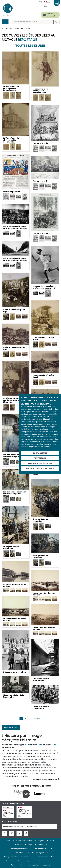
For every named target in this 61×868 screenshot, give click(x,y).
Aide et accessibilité (41, 849)
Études (7, 841)
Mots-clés (15, 28)
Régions (41, 841)
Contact (9, 861)
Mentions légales (38, 853)
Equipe (41, 845)
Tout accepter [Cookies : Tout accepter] (40, 453)
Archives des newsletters (46, 857)
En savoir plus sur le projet (45, 779)
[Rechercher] (33, 22)
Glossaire (19, 845)
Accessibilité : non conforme (40, 865)
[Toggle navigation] (5, 22)
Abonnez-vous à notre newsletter (20, 826)
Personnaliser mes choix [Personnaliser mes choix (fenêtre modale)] (40, 463)
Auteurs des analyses (24, 841)
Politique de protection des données (17, 857)
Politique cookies (17, 865)
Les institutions (20, 853)
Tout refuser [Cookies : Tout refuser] (40, 458)
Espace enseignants (26, 861)
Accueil (5, 28)
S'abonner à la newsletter (52, 15)
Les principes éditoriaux (19, 849)
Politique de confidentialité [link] (40, 468)
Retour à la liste (11, 728)
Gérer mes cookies (46, 861)
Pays (52, 841)
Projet (30, 845)
